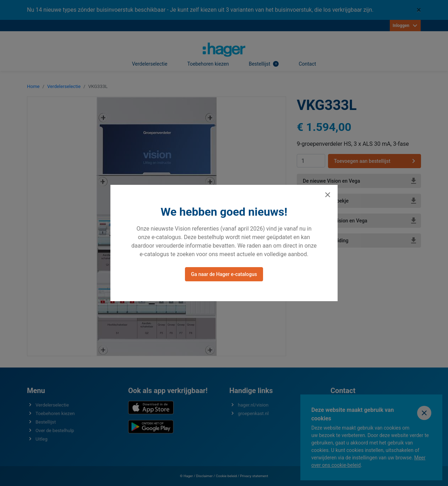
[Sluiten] (328, 195)
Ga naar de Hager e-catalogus (224, 274)
